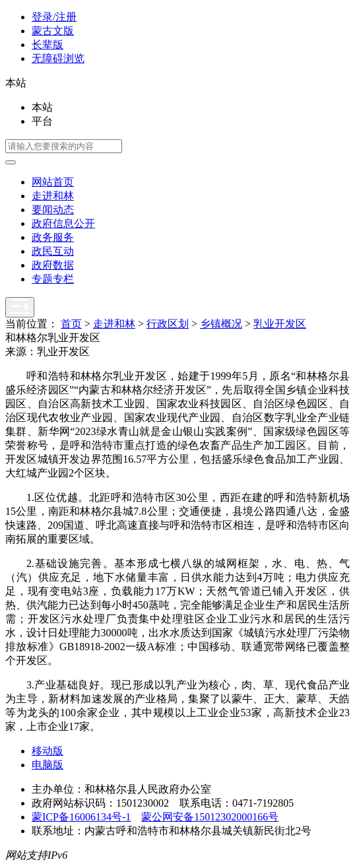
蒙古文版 (53, 31)
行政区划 (168, 324)
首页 (71, 324)
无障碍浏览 (58, 58)
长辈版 (48, 45)
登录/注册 (54, 17)
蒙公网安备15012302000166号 (210, 817)
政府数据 (53, 265)
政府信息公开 (63, 223)
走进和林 (53, 196)
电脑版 (48, 765)
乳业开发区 (280, 324)
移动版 (48, 751)
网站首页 (53, 182)
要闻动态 (53, 210)
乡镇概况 (221, 324)
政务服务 (53, 237)
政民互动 (53, 251)
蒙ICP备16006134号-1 (81, 817)
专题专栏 (53, 279)
